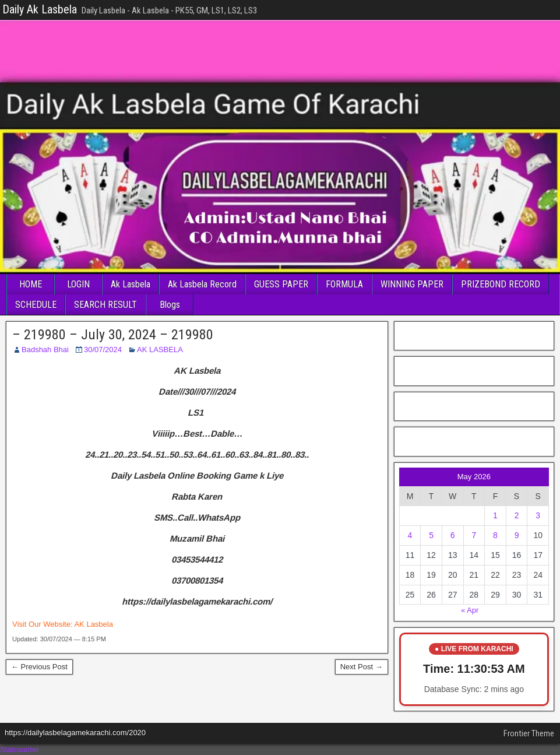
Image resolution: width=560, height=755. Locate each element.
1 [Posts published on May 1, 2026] (495, 515)
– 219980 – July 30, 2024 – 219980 (113, 335)
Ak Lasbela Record (202, 284)
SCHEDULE (36, 305)
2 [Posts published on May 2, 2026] (517, 515)
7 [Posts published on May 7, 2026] (474, 535)
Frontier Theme (529, 733)
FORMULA (344, 284)
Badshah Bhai (45, 350)
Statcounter (20, 749)
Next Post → (362, 667)
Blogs (170, 305)
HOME (31, 284)
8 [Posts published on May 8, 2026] (495, 535)
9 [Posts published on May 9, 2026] (517, 535)
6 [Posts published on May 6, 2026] (453, 535)
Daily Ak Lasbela (40, 9)
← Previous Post (39, 667)
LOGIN (78, 284)
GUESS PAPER (281, 284)
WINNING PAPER (412, 284)
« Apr (470, 610)
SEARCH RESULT (105, 305)
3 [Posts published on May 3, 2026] (538, 515)
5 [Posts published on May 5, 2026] (431, 535)
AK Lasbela (94, 624)
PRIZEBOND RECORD (501, 284)
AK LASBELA (160, 350)
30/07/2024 (103, 350)
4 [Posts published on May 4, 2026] (410, 535)
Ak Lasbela (131, 284)
